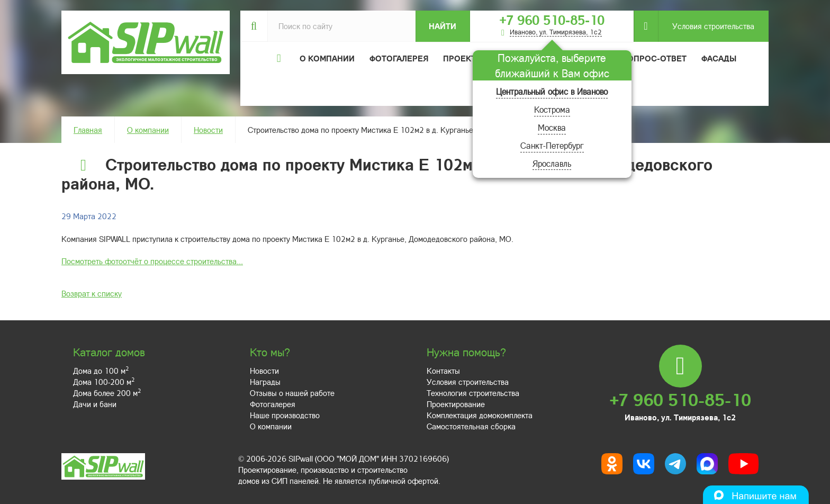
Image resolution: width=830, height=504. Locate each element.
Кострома (552, 109)
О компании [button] (327, 58)
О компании (148, 130)
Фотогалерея (399, 58)
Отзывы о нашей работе (292, 393)
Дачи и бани (95, 404)
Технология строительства (473, 393)
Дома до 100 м (101, 371)
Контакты (443, 371)
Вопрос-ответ (654, 58)
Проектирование (456, 404)
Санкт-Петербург (552, 145)
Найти (443, 26)
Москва (552, 127)
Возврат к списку (92, 293)
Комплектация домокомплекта (480, 415)
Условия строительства (706, 26)
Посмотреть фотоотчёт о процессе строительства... (152, 261)
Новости (208, 130)
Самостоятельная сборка (471, 426)
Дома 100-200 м (104, 382)
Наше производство (285, 415)
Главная (88, 130)
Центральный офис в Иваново (552, 91)
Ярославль (552, 163)
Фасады (719, 58)
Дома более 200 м (107, 393)
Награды (265, 382)
